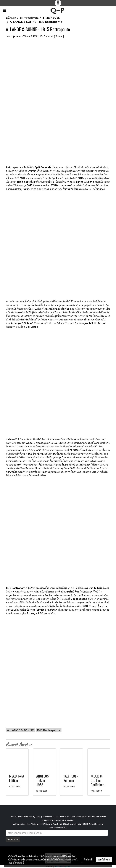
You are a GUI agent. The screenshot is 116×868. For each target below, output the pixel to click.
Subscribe (13, 839)
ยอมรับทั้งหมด (104, 860)
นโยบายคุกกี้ (18, 863)
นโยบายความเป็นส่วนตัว (68, 860)
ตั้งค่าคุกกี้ (88, 860)
